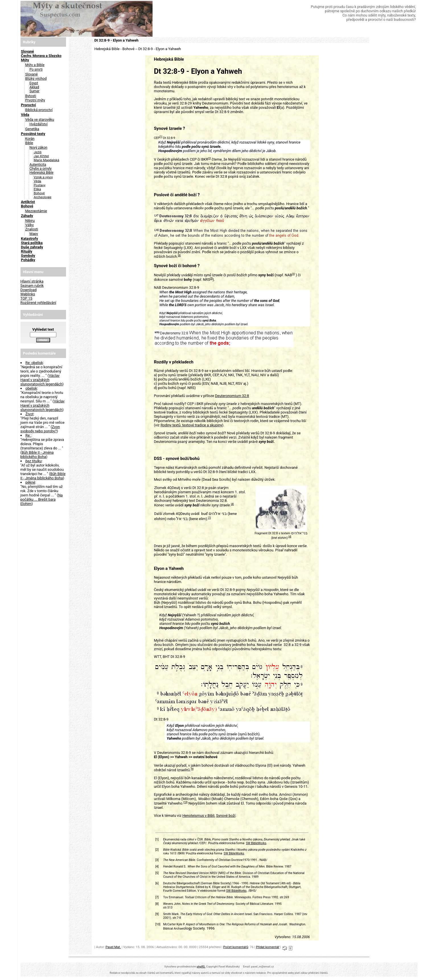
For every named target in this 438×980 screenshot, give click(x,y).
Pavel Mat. (113, 947)
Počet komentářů (236, 947)
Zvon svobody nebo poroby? (40, 429)
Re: (28, 435)
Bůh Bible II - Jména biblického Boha (37, 455)
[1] (161, 137)
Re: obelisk (34, 363)
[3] (293, 274)
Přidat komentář (268, 947)
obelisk (31, 388)
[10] (185, 802)
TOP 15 (26, 298)
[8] (179, 255)
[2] (209, 158)
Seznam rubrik (32, 286)
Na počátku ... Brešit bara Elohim (42, 499)
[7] (209, 518)
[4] (232, 504)
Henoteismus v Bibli (199, 816)
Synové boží (226, 816)
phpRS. (201, 966)
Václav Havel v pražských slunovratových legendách (42, 380)
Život (29, 414)
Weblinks (28, 294)
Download (29, 290)
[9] (192, 769)
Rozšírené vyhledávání (38, 303)
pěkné (30, 482)
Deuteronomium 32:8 (232, 396)
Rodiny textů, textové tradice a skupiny (191, 425)
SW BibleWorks (256, 843)
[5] (211, 279)
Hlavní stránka (32, 281)
